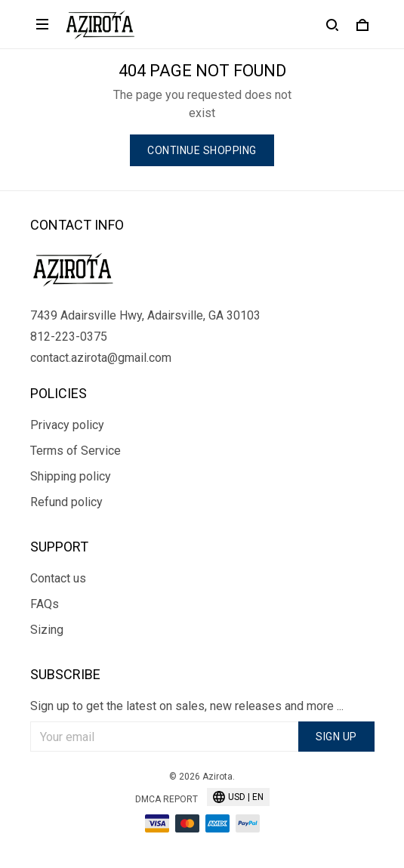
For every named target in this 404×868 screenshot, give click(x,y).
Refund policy (66, 502)
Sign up (336, 737)
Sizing (47, 630)
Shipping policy (71, 476)
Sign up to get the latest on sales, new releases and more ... (187, 706)
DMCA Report (167, 799)
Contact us (58, 578)
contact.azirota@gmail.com (101, 358)
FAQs (45, 604)
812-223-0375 (69, 337)
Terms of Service (76, 451)
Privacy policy (67, 425)
